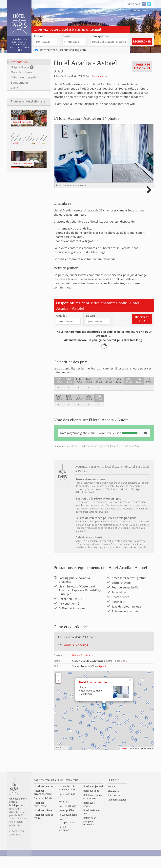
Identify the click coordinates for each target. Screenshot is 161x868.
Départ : (68, 36)
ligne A (102, 677)
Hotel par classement (40, 816)
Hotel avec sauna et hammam (92, 808)
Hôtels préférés (67, 822)
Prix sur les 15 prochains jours (67, 799)
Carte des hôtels (43, 810)
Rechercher (142, 41)
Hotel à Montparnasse (66, 832)
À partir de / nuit (142, 66)
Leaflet (124, 760)
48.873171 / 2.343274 (76, 656)
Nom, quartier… (101, 36)
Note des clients (22, 72)
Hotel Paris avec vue (92, 823)
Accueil (111, 798)
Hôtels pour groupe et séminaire (89, 832)
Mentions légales (117, 811)
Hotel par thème (43, 822)
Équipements (20, 82)
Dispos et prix (22, 67)
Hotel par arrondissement (43, 803)
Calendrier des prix (24, 77)
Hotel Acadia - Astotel (93, 693)
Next (148, 160)
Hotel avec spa (91, 802)
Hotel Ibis (64, 813)
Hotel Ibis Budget (68, 817)
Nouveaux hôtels (68, 826)
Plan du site (114, 806)
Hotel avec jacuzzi (93, 798)
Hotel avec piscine (89, 816)
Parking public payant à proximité (74, 591)
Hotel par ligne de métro (44, 827)
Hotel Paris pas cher (67, 807)
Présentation (19, 62)
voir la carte (99, 76)
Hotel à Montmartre (65, 840)
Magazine (113, 802)
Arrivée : (39, 36)
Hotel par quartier (44, 798)
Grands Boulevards (83, 667)
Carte (14, 88)
